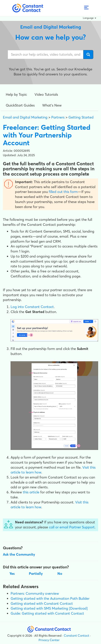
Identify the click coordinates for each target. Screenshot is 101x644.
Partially (36, 574)
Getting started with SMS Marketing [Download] (49, 608)
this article (31, 492)
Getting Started (81, 117)
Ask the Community (19, 554)
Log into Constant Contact (32, 307)
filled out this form (63, 192)
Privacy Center (49, 640)
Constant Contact (77, 635)
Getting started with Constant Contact (42, 603)
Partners (58, 117)
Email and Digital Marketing (25, 117)
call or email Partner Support (72, 527)
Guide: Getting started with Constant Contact (47, 613)
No (60, 574)
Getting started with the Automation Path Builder (50, 598)
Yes (12, 574)
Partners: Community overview (35, 593)
